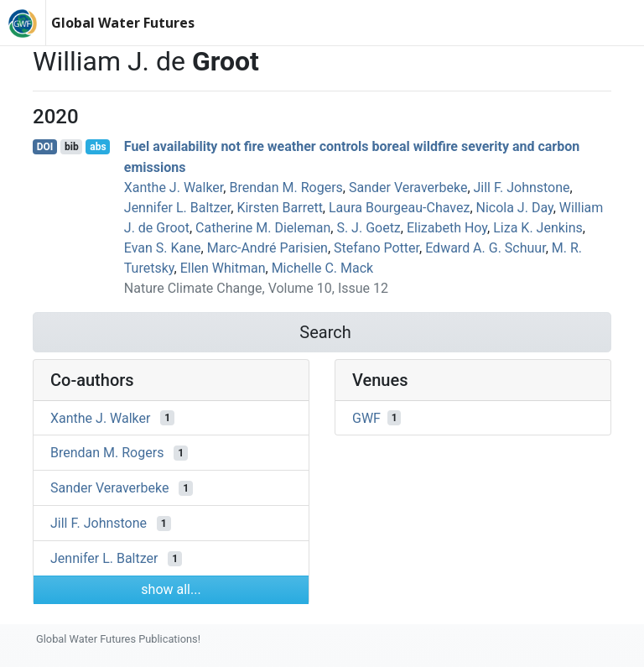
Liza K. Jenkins (538, 228)
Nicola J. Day (515, 208)
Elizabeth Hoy (447, 228)
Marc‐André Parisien (267, 248)
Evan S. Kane (163, 248)
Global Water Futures (123, 23)
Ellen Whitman (223, 268)
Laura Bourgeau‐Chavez (399, 208)
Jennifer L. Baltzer (177, 208)
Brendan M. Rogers (286, 188)
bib (72, 147)
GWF (366, 417)
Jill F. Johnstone (522, 188)
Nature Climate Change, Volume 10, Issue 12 (256, 288)
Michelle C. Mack (323, 268)
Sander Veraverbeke (408, 188)
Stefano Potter (377, 248)
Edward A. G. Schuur (485, 248)
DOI (45, 147)
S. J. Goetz (368, 228)
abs (98, 147)
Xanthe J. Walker (174, 188)
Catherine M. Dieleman (263, 228)
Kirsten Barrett (279, 208)
